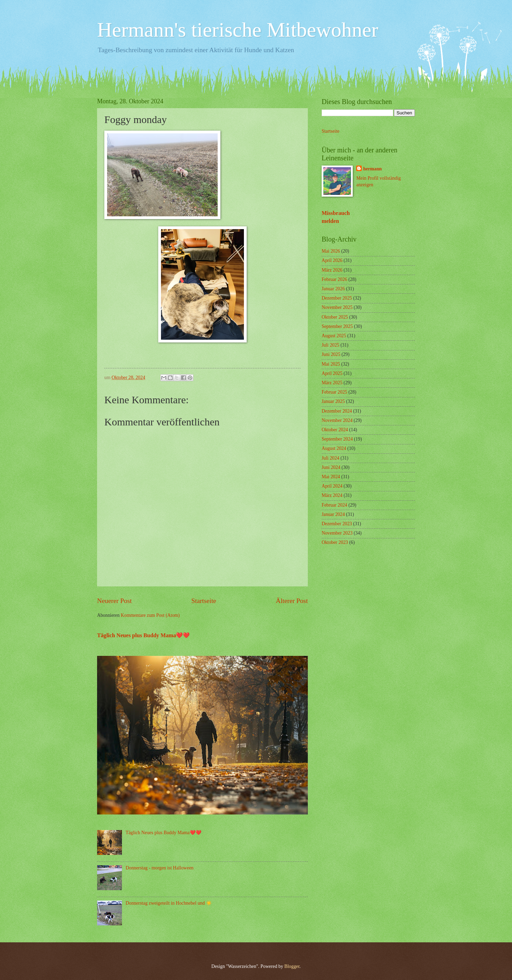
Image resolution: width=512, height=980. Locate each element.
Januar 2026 (333, 289)
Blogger (292, 966)
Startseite (204, 601)
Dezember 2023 (337, 524)
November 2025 (337, 307)
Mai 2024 (331, 477)
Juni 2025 (331, 354)
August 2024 (334, 448)
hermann (372, 169)
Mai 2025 (331, 364)
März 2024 (332, 495)
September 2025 (337, 326)
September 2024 (337, 439)
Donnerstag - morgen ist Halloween (160, 868)
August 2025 (334, 336)
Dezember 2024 (337, 411)
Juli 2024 (330, 458)
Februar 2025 (334, 392)
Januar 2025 (333, 401)
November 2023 (337, 533)
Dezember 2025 (337, 298)
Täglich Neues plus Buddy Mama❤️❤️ (143, 635)
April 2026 (332, 260)
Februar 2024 (334, 505)
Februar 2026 (334, 279)
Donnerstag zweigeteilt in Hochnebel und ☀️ (169, 903)
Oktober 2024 (335, 430)
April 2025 (332, 373)
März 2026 (332, 270)
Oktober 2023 (335, 542)
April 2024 (332, 486)
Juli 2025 (330, 345)
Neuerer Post (114, 601)
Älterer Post (292, 601)
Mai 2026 (331, 251)
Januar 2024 (333, 514)
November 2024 (337, 420)
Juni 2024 (331, 467)
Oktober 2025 (335, 317)
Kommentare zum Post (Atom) (150, 615)
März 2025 (332, 383)
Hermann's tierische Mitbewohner (238, 30)
